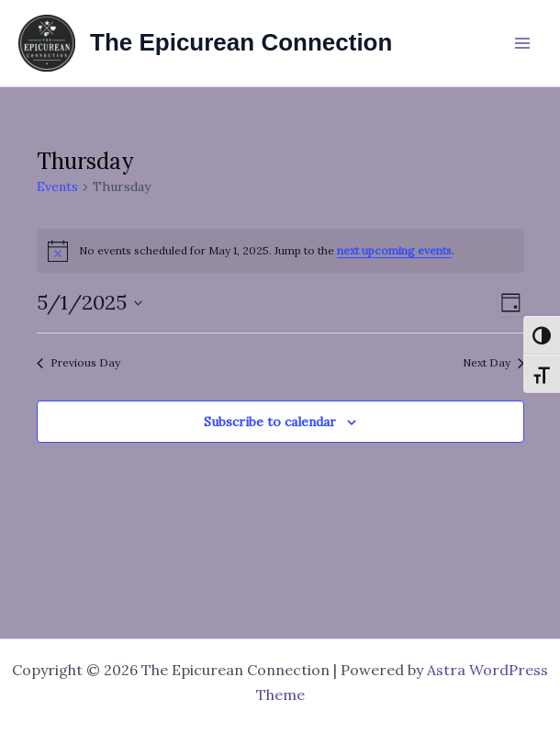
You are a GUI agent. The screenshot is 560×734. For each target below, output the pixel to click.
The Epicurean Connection (241, 42)
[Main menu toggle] (522, 43)
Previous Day (78, 362)
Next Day (493, 362)
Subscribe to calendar (270, 422)
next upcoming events (394, 250)
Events (57, 186)
